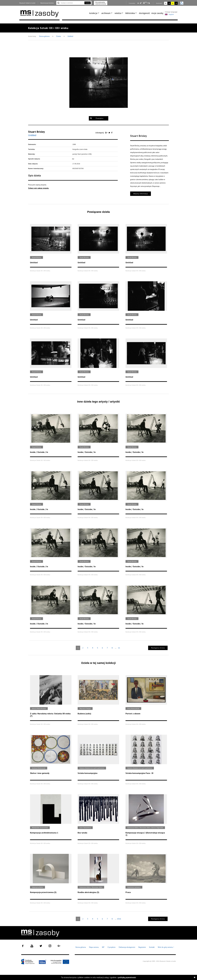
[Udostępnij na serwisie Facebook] (112, 133)
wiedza (118, 13)
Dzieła (59, 36)
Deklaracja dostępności (127, 947)
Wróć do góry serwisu (166, 947)
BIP (103, 947)
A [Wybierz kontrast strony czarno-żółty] (176, 3)
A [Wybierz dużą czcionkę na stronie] (145, 3)
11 (119, 648)
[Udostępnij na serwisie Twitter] (110, 133)
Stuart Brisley (36, 132)
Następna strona (158, 648)
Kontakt (152, 947)
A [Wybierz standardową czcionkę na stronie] (141, 3)
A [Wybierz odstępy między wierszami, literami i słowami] (149, 3)
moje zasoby (157, 13)
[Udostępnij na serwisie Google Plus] (107, 133)
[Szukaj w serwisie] (70, 3)
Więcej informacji (141, 194)
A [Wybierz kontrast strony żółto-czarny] (173, 3)
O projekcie (112, 947)
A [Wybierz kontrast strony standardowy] (166, 3)
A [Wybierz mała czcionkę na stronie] (138, 3)
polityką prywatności (127, 977)
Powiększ (100, 118)
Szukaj (88, 3)
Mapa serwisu (94, 947)
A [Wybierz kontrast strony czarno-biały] (169, 3)
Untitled (70, 36)
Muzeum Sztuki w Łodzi (27, 3)
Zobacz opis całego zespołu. (39, 188)
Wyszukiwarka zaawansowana (101, 3)
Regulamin (142, 947)
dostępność (144, 13)
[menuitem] (95, 13)
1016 (119, 919)
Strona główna (44, 36)
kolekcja (93, 13)
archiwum (106, 13)
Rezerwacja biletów (47, 3)
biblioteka (130, 13)
